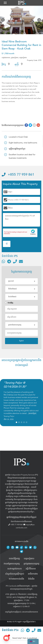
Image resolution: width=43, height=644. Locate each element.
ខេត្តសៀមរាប (18, 490)
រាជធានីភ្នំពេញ (14, 559)
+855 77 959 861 (18, 175)
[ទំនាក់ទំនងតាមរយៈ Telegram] (9, 261)
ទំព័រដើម (31, 579)
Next (40, 20)
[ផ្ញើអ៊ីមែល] (21, 261)
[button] (5, 3)
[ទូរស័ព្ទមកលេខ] (15, 261)
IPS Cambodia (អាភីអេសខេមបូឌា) (18, 586)
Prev (3, 20)
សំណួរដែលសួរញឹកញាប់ (15, 574)
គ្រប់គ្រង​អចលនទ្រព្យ (31, 564)
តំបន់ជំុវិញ (9, 303)
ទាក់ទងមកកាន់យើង (16, 579)
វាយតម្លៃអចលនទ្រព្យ (12, 564)
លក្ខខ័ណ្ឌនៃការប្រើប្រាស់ (13, 612)
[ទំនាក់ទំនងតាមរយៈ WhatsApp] (3, 261)
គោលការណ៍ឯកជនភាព (30, 612)
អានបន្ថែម (32, 413)
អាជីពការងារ (33, 574)
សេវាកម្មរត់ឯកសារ (15, 569)
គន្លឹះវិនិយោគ (31, 569)
